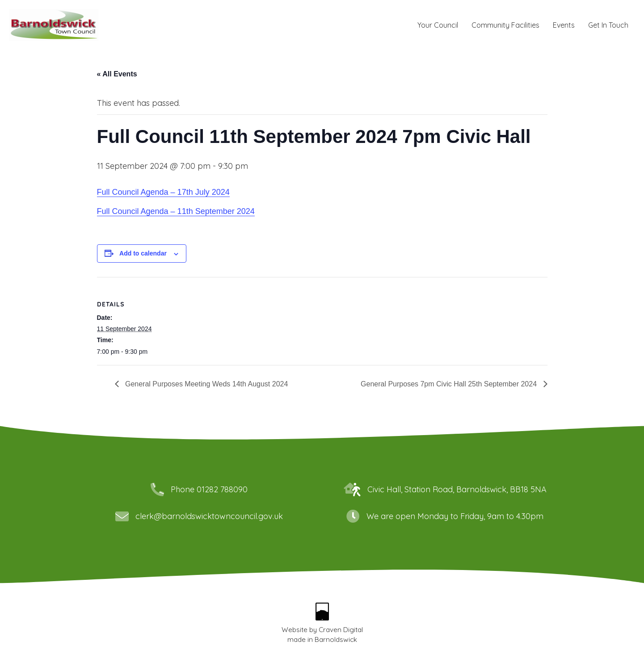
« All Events (117, 74)
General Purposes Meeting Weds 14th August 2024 (206, 384)
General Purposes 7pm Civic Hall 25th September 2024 (450, 384)
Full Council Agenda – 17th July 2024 (163, 192)
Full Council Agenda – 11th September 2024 (176, 211)
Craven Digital (341, 630)
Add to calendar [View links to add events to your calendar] (143, 253)
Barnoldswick (336, 639)
